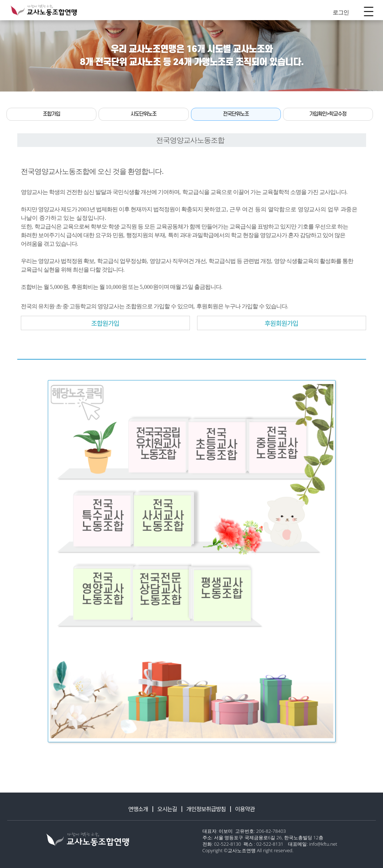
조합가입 (51, 114)
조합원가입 (105, 323)
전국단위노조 (236, 114)
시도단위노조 (143, 114)
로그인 (341, 12)
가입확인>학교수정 (328, 114)
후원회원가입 (281, 323)
